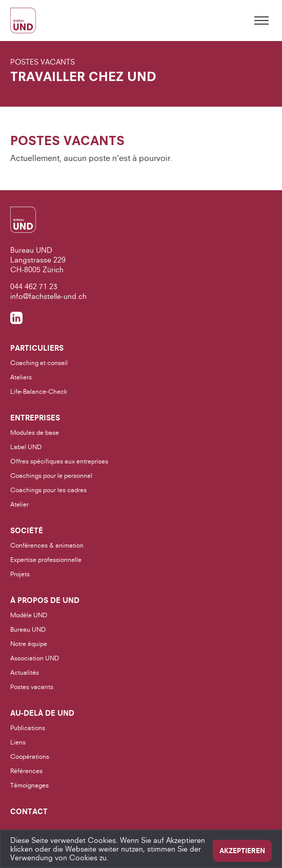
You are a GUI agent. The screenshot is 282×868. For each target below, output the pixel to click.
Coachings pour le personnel (51, 476)
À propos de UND (45, 600)
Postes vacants (32, 687)
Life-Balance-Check (39, 391)
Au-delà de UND (42, 713)
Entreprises (35, 418)
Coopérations (30, 756)
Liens (18, 742)
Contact (29, 812)
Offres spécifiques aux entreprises (59, 461)
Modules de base (35, 432)
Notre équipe (29, 644)
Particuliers (37, 348)
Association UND (35, 658)
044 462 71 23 (34, 286)
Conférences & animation (47, 545)
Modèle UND (29, 615)
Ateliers (21, 377)
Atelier (19, 504)
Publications (28, 728)
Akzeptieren (242, 851)
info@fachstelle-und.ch (48, 296)
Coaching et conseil (39, 363)
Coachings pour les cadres (48, 490)
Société (27, 531)
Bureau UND (28, 629)
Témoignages (29, 785)
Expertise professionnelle (46, 560)
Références (26, 771)
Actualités (25, 672)
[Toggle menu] (261, 21)
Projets (20, 574)
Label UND (26, 447)
